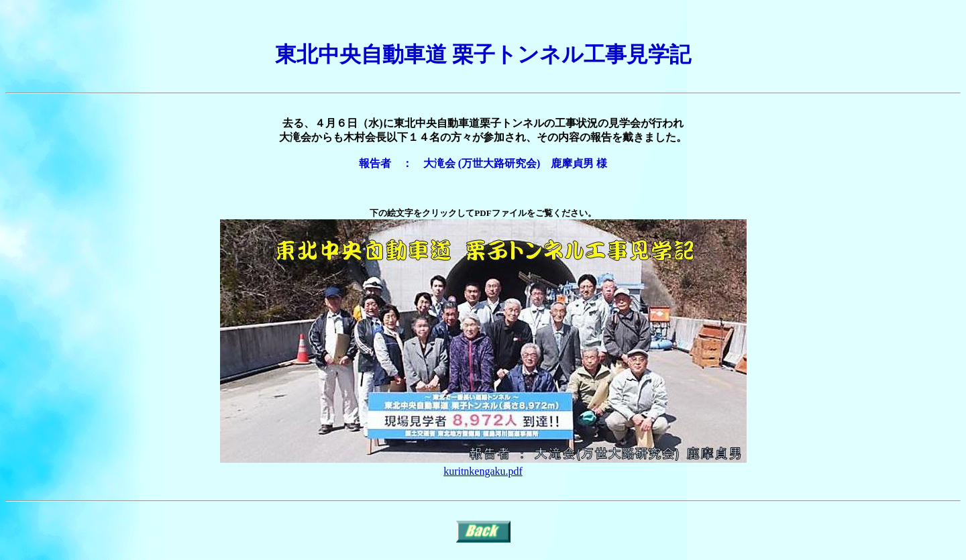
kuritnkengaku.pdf (483, 471)
